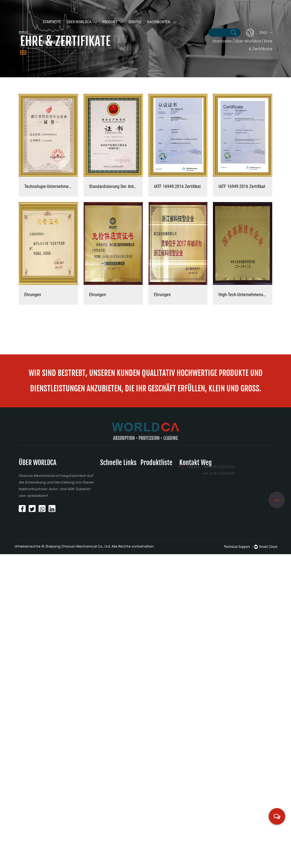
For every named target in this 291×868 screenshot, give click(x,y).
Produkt (110, 22)
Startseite (52, 22)
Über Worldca (79, 22)
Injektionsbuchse (155, 470)
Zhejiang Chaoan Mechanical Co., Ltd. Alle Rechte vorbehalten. (100, 546)
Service (135, 22)
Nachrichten (159, 22)
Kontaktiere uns (57, 43)
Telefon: (193, 463)
